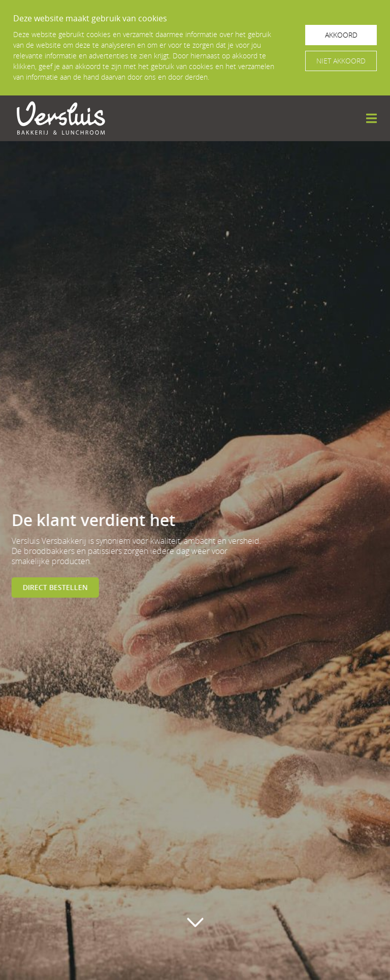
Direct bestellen (53, 587)
